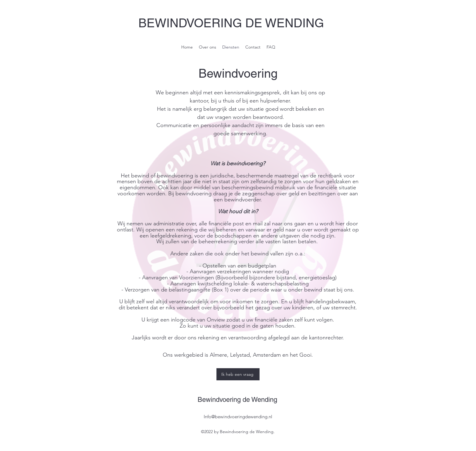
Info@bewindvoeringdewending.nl (238, 417)
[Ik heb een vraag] (238, 374)
